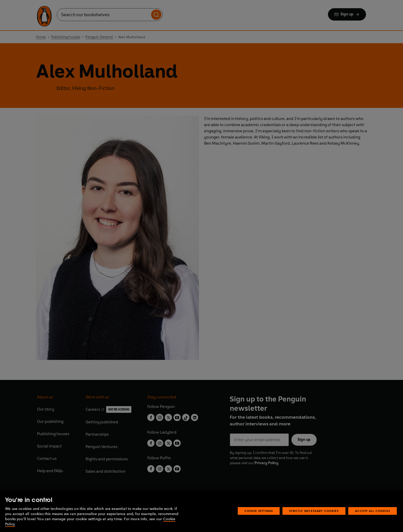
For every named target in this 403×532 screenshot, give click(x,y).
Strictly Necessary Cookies (314, 511)
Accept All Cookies (373, 511)
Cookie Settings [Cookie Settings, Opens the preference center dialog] (259, 511)
